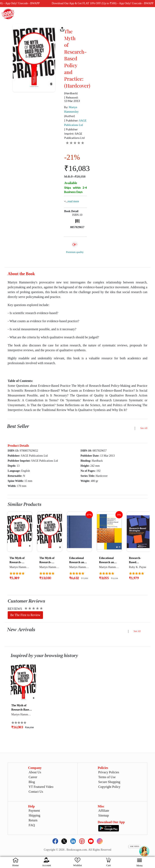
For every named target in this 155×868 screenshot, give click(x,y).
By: (71, 109)
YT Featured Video (41, 787)
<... (72, 201)
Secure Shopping (109, 782)
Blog (32, 782)
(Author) (70, 116)
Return (33, 820)
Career (33, 777)
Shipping (35, 815)
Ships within (75, 190)
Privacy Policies (109, 772)
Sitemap (104, 815)
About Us (35, 772)
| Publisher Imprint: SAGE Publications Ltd (74, 134)
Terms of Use (107, 777)
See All (144, 428)
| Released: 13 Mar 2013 (72, 99)
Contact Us (36, 792)
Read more (73, 201)
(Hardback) (71, 93)
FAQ (32, 825)
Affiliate (104, 811)
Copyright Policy (109, 787)
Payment (34, 811)
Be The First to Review (25, 615)
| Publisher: (75, 123)
